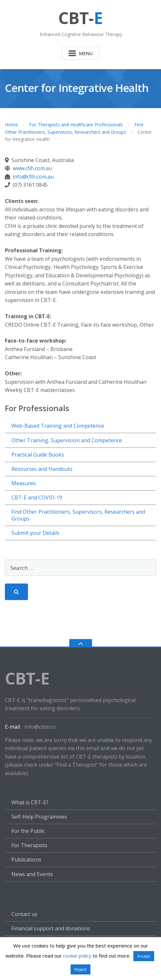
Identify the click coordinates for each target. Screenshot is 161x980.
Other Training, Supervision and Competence (67, 440)
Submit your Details (35, 533)
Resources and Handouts (42, 469)
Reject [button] (80, 969)
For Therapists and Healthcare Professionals (76, 125)
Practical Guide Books (38, 455)
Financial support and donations (51, 928)
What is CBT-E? (30, 802)
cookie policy (77, 956)
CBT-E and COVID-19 (37, 497)
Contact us (24, 914)
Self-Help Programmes (39, 817)
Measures (24, 483)
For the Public (28, 831)
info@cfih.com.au (33, 177)
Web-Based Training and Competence (58, 426)
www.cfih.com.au (32, 168)
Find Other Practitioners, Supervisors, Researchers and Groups (78, 515)
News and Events (32, 874)
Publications (26, 860)
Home (11, 125)
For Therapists (29, 845)
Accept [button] (144, 956)
